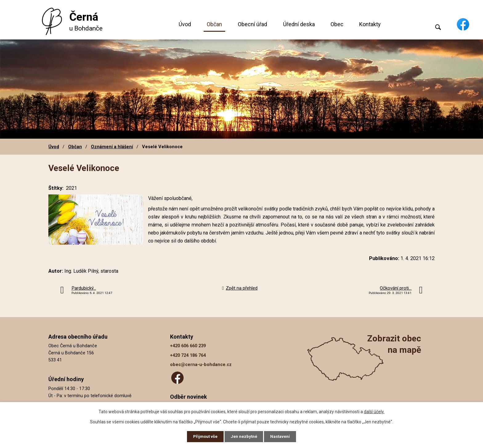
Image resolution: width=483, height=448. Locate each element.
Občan (214, 24)
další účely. (374, 411)
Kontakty (370, 24)
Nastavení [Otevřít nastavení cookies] (282, 436)
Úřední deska (299, 24)
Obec (337, 24)
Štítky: (56, 188)
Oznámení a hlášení (112, 147)
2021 (71, 188)
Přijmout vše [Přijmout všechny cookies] (204, 436)
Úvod (185, 24)
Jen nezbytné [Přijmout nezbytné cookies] (244, 436)
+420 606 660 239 (188, 346)
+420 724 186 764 (188, 355)
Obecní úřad (252, 24)
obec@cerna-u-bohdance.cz (201, 365)
